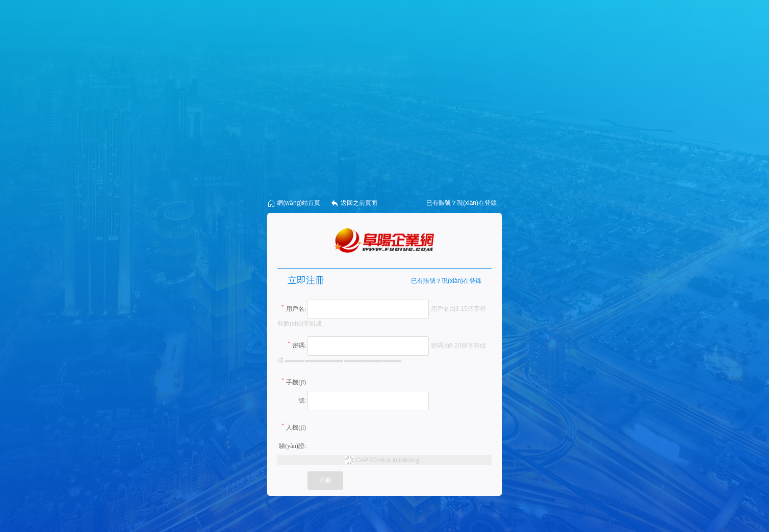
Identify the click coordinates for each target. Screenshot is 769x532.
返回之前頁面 (354, 203)
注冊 (325, 481)
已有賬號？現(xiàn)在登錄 (446, 281)
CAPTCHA (371, 460)
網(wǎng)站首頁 (294, 203)
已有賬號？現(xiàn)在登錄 (462, 203)
